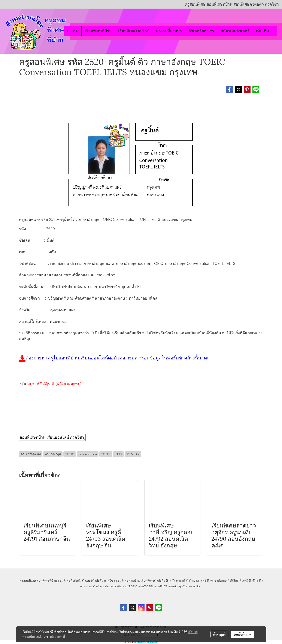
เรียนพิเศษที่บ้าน (98, 31)
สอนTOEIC (130, 586)
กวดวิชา (110, 580)
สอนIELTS (161, 586)
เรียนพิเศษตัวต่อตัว (153, 580)
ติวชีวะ (254, 580)
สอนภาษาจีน (113, 586)
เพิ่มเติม (265, 31)
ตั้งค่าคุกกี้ (219, 634)
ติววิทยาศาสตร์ (196, 580)
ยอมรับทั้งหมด (242, 634)
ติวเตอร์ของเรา (201, 31)
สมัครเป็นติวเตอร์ (235, 31)
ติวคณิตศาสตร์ (176, 580)
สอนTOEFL (146, 586)
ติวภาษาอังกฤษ (217, 580)
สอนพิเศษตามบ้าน (128, 580)
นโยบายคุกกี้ (57, 636)
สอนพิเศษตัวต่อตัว (70, 580)
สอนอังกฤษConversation (185, 586)
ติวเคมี (244, 580)
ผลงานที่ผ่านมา (169, 31)
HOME (72, 31)
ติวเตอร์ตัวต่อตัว (93, 580)
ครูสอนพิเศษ (28, 580)
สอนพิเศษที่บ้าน (47, 580)
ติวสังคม (99, 586)
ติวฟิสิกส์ (233, 580)
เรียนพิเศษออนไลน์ (134, 31)
